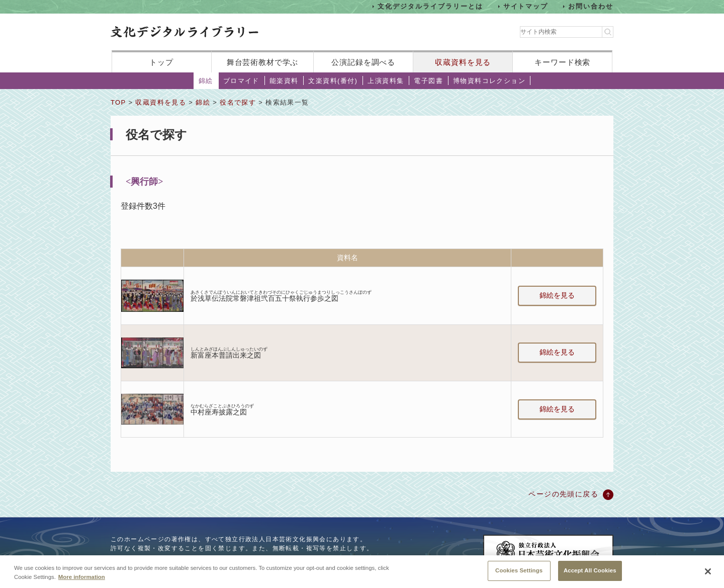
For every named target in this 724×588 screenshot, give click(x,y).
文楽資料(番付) (333, 81)
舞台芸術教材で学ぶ (263, 62)
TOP (118, 102)
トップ (161, 62)
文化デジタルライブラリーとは (430, 6)
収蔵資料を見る (463, 62)
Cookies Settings (519, 570)
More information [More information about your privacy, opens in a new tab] (82, 577)
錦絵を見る (557, 295)
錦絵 (206, 81)
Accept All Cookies (590, 570)
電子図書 (428, 81)
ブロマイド (241, 81)
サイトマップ (526, 6)
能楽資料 (284, 81)
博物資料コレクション (489, 81)
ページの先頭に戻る (563, 494)
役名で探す (238, 102)
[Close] (708, 571)
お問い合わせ (591, 6)
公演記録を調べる (363, 62)
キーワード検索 (562, 62)
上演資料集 (386, 81)
